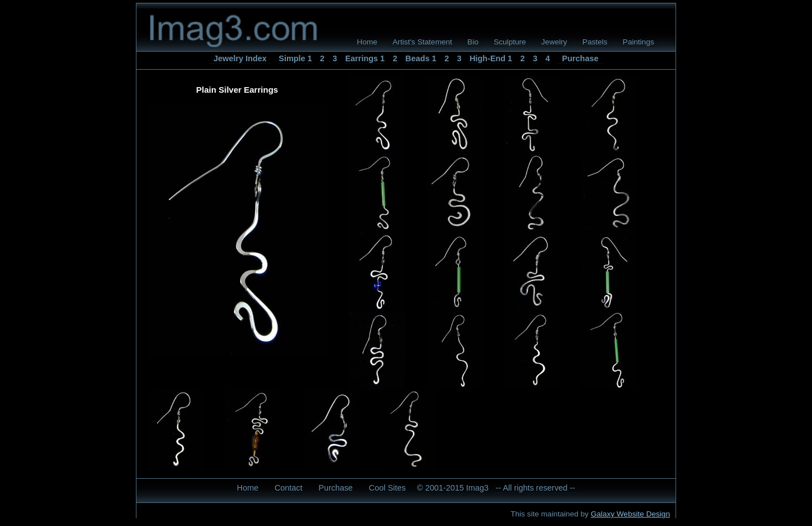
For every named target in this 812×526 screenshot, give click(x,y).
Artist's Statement (422, 42)
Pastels (595, 42)
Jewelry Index (240, 58)
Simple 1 (295, 58)
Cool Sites (387, 488)
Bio (473, 42)
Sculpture (510, 42)
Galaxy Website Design (630, 514)
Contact (289, 488)
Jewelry (554, 42)
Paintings (638, 42)
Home (367, 42)
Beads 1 (421, 58)
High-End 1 (491, 58)
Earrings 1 (365, 58)
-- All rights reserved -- (536, 488)
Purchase (580, 58)
